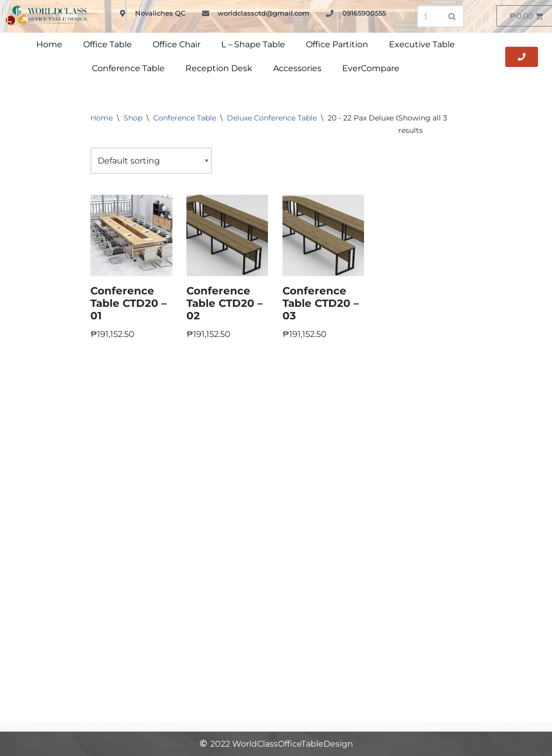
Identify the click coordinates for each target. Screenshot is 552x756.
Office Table (107, 44)
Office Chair (177, 44)
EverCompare (371, 68)
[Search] (429, 16)
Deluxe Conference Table (272, 118)
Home (49, 44)
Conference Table (128, 68)
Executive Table (422, 44)
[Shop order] (151, 161)
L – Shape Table (253, 44)
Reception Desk (219, 68)
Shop (133, 118)
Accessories (297, 68)
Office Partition (337, 44)
